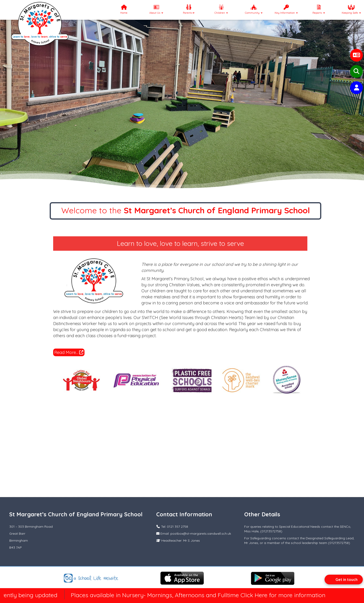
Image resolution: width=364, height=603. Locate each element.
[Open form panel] (344, 580)
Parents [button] (189, 10)
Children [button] (221, 10)
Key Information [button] (286, 10)
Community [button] (254, 10)
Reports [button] (319, 10)
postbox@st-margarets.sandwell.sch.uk (201, 534)
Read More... (69, 352)
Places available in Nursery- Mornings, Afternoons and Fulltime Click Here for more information (204, 595)
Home (124, 10)
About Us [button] (156, 10)
